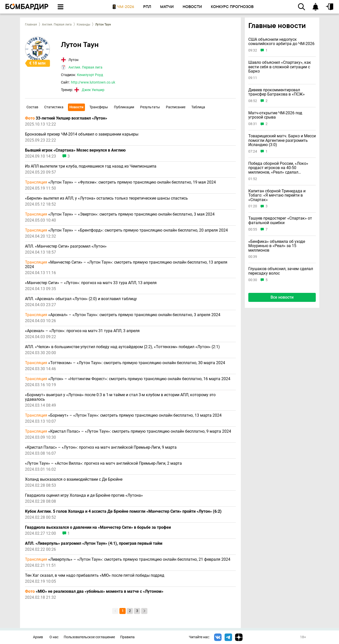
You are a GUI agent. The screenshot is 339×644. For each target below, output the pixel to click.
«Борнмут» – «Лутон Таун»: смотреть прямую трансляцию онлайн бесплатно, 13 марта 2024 (123, 415)
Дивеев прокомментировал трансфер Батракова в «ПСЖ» (277, 92)
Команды (83, 25)
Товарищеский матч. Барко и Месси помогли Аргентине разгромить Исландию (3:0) (282, 140)
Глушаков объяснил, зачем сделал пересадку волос (281, 271)
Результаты (150, 107)
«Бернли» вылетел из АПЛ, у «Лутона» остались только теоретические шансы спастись (106, 198)
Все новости (282, 297)
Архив (38, 637)
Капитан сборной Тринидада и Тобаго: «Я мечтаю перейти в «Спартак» (277, 195)
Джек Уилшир (93, 90)
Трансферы (99, 107)
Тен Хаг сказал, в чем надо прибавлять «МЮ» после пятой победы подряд (95, 575)
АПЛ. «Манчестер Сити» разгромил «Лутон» (66, 246)
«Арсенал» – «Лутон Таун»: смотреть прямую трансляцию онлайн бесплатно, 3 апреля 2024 (123, 315)
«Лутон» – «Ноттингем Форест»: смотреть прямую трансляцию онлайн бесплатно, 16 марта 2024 (128, 379)
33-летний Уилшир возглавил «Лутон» (66, 118)
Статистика (54, 107)
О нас (54, 637)
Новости (76, 107)
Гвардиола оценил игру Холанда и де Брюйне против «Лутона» (84, 495)
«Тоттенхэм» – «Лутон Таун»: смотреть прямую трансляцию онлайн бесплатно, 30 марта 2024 (125, 363)
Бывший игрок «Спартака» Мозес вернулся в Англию (75, 150)
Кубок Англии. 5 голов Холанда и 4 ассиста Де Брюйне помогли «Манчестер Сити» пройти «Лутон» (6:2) (123, 511)
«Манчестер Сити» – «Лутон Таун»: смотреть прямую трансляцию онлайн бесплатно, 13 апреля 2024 (126, 265)
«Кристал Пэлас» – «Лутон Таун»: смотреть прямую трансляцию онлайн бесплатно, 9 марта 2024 (128, 431)
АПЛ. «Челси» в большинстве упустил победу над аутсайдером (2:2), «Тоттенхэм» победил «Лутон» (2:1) (122, 347)
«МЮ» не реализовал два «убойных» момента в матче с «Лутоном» (94, 591)
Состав (32, 107)
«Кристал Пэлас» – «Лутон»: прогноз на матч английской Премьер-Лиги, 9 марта (101, 447)
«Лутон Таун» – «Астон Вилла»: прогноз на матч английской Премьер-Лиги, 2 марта (103, 463)
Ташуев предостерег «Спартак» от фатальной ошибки (280, 220)
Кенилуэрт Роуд (90, 75)
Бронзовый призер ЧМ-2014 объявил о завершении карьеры (82, 134)
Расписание (176, 107)
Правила (127, 637)
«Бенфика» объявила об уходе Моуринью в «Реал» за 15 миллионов (277, 246)
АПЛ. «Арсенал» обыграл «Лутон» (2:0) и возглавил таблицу (81, 299)
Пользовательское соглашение (89, 637)
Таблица (198, 107)
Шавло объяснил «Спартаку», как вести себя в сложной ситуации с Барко (280, 67)
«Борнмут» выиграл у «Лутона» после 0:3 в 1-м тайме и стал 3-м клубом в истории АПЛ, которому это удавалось (120, 397)
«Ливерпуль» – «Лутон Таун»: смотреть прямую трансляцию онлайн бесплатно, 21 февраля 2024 (128, 559)
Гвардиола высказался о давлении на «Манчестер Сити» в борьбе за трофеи (98, 527)
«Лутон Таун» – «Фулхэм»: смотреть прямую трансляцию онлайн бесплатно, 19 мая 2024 (120, 182)
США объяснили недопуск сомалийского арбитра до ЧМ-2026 (281, 42)
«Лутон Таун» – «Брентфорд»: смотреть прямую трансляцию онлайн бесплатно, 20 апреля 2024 (126, 230)
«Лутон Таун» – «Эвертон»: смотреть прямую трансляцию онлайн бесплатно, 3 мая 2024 (120, 214)
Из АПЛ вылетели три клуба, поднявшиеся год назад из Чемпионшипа (91, 166)
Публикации (124, 107)
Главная (31, 25)
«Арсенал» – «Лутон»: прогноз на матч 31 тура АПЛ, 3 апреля (82, 331)
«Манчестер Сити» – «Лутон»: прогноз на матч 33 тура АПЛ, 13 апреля (91, 283)
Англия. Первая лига (57, 25)
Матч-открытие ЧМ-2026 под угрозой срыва (275, 115)
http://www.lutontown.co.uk (93, 82)
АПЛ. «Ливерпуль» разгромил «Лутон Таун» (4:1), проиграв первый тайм (94, 543)
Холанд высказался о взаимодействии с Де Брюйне (74, 479)
